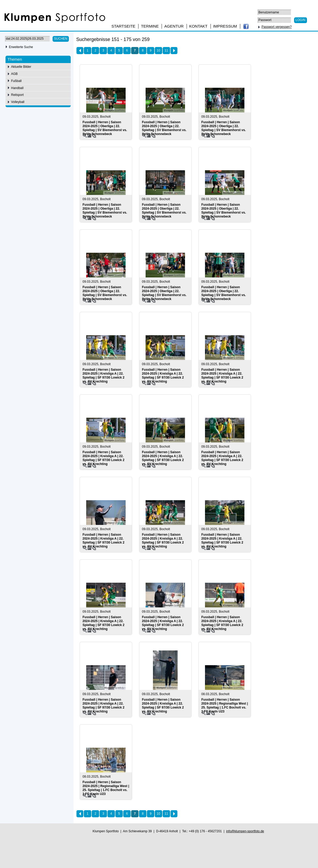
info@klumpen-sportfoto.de (245, 831)
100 (305, 40)
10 (158, 50)
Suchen (61, 39)
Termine (150, 26)
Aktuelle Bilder (21, 67)
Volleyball (18, 102)
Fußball (16, 81)
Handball (17, 88)
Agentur (174, 26)
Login (301, 20)
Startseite (123, 26)
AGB (14, 74)
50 (289, 40)
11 (166, 50)
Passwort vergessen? (277, 27)
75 (297, 40)
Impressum (225, 26)
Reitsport (17, 95)
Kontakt (198, 26)
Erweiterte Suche (21, 47)
